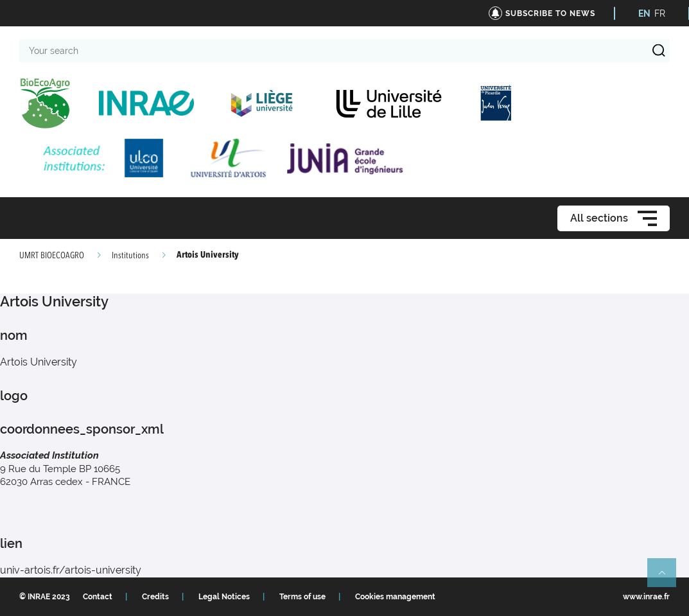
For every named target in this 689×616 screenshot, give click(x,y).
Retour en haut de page (667, 578)
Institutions (130, 256)
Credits (155, 597)
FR (660, 13)
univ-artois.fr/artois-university (71, 570)
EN (644, 13)
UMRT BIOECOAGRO (52, 256)
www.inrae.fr (646, 597)
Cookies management (395, 597)
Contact (98, 597)
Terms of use (302, 597)
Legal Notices (224, 597)
